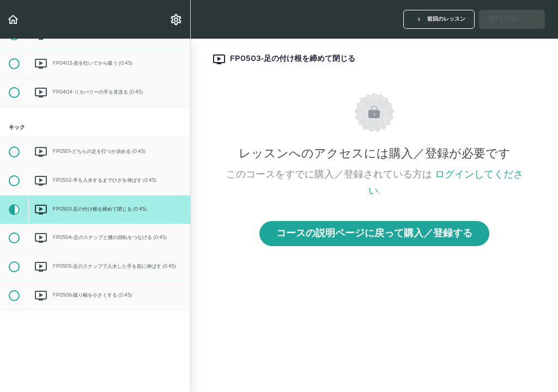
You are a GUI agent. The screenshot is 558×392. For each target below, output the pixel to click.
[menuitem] (177, 19)
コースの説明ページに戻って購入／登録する (374, 234)
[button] (14, 19)
